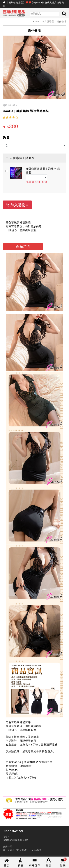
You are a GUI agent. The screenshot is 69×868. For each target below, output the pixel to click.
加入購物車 (17, 205)
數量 (6, 138)
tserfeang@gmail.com (15, 840)
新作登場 (61, 22)
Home (36, 22)
